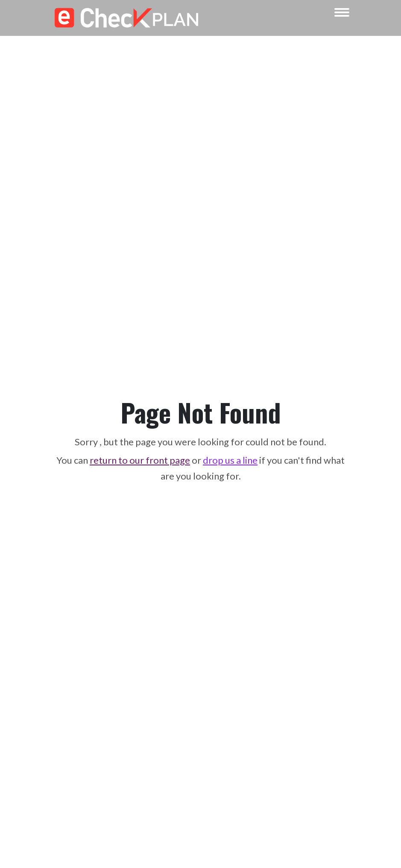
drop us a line (230, 460)
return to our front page (140, 460)
